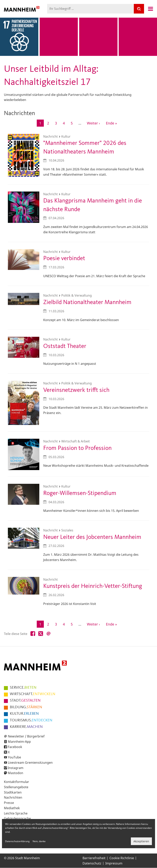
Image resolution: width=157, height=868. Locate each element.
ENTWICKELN (33, 694)
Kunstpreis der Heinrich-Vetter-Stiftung (93, 586)
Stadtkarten (13, 792)
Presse (9, 803)
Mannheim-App (19, 742)
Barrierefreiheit (94, 858)
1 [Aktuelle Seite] (42, 123)
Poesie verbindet (64, 258)
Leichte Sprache (16, 813)
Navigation (151, 9)
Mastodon (16, 773)
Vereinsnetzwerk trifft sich (76, 390)
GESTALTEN (25, 701)
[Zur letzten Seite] (111, 123)
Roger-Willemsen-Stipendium (80, 493)
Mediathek (12, 808)
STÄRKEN (26, 707)
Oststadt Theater (65, 346)
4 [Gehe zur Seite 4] (65, 123)
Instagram (16, 768)
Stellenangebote (16, 787)
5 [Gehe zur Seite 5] (73, 123)
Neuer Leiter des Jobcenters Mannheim (92, 537)
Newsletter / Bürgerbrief (26, 736)
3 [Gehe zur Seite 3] (57, 123)
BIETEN (23, 688)
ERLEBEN (24, 714)
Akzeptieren (141, 841)
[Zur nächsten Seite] (93, 123)
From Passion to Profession (77, 448)
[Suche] (139, 9)
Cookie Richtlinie (122, 858)
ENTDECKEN (31, 720)
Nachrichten (13, 797)
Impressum (114, 863)
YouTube (14, 757)
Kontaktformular (17, 782)
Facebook (15, 747)
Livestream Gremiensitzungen (30, 763)
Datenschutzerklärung (17, 841)
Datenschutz (92, 863)
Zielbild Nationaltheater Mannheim (87, 302)
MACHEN (26, 727)
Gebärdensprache (17, 818)
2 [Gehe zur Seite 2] (49, 123)
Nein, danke (39, 841)
